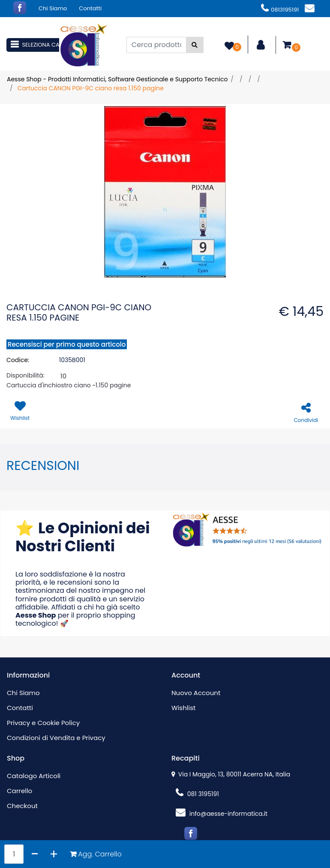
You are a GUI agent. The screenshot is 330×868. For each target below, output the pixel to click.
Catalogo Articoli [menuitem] (34, 776)
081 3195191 (197, 794)
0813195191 (280, 10)
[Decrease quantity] (35, 854)
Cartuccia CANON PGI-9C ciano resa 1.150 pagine (90, 88)
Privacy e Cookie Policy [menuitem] (43, 723)
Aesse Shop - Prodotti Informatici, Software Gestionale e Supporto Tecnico (117, 79)
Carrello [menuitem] (19, 791)
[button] (195, 45)
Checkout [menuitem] (22, 806)
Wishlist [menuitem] (183, 708)
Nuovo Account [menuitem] (196, 693)
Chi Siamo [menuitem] (53, 8)
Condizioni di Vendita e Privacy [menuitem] (56, 738)
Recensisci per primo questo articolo (67, 344)
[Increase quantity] (54, 854)
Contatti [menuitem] (90, 8)
